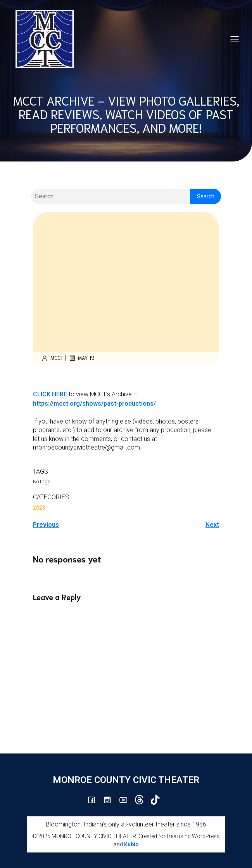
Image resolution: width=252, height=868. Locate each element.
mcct (52, 358)
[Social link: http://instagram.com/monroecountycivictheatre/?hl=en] (110, 800)
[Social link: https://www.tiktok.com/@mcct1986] (158, 800)
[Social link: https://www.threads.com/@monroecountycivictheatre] (142, 800)
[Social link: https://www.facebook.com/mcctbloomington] (94, 800)
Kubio (131, 844)
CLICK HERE (50, 394)
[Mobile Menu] (235, 39)
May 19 (81, 358)
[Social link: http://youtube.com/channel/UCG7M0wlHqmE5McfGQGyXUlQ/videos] (126, 800)
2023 (39, 508)
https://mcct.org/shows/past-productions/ (94, 404)
